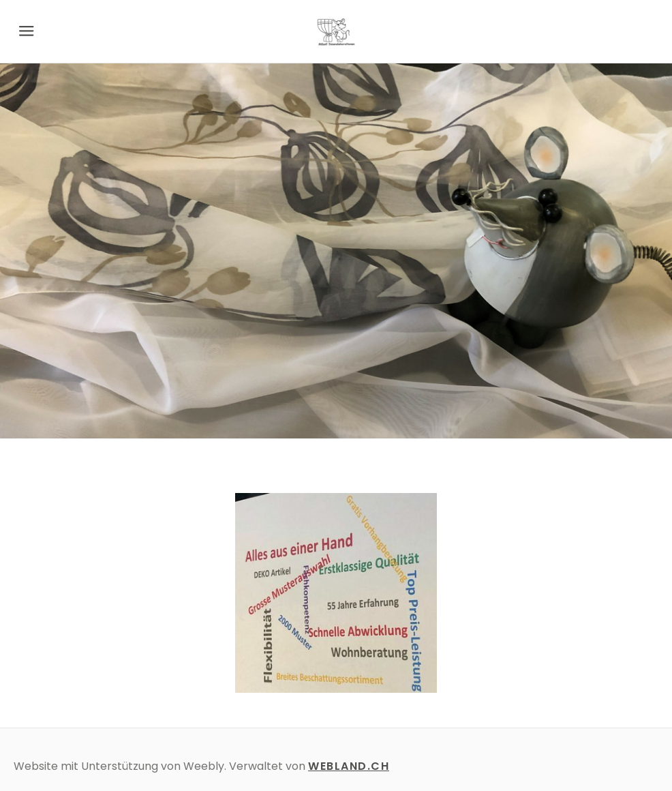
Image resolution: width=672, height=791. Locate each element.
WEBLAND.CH (349, 766)
